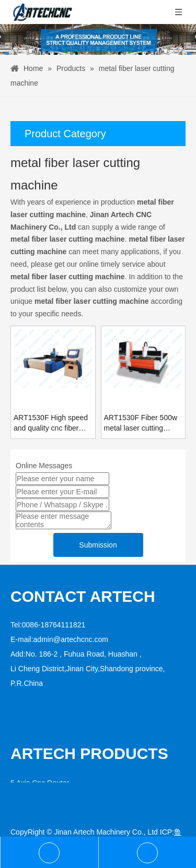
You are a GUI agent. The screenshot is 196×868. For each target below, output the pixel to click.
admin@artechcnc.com (71, 639)
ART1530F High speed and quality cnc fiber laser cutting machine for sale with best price (51, 423)
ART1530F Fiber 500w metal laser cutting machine (141, 423)
